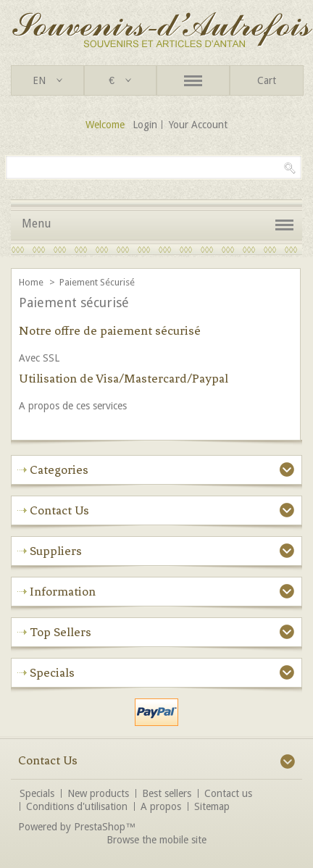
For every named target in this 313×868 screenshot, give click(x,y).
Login (145, 125)
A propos (161, 806)
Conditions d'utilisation (77, 806)
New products (98, 793)
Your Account (198, 125)
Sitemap (212, 806)
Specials (52, 672)
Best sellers (167, 793)
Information (63, 591)
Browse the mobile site (156, 840)
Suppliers (56, 551)
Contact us (228, 793)
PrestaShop (100, 827)
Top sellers (60, 632)
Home (32, 282)
